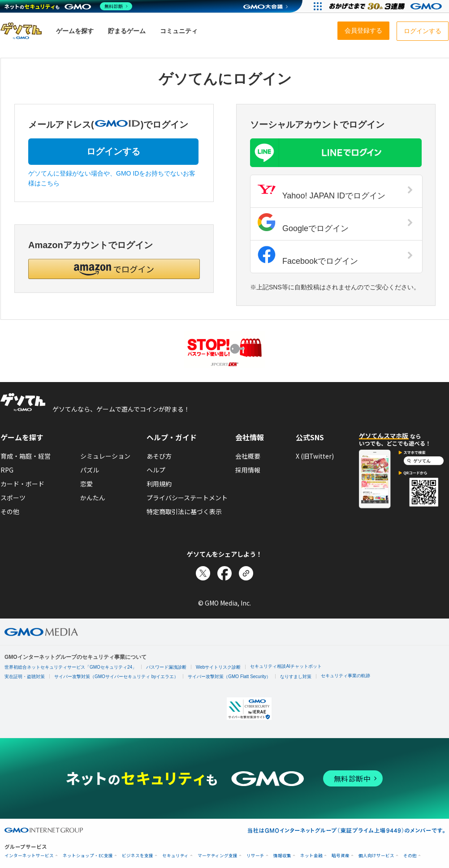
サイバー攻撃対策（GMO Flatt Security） (229, 677)
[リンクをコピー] (246, 573)
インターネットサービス (29, 856)
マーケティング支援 (218, 856)
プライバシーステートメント (187, 498)
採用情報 (248, 470)
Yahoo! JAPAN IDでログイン (335, 190)
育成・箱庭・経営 (26, 456)
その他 (10, 511)
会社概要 (248, 456)
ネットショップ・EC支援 (88, 856)
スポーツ (13, 498)
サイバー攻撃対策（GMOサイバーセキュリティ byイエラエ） (116, 677)
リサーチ (255, 856)
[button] (114, 269)
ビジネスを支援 (138, 856)
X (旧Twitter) (315, 456)
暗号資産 (341, 856)
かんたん (93, 498)
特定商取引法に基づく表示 (184, 511)
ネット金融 (311, 856)
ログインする (113, 151)
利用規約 (159, 484)
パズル (90, 470)
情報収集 (282, 856)
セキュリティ (175, 856)
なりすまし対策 (296, 677)
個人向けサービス (376, 856)
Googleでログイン (335, 223)
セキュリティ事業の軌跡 (345, 676)
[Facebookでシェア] (224, 573)
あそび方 (159, 456)
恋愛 (86, 484)
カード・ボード (22, 484)
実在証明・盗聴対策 (25, 677)
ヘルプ (156, 470)
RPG (7, 470)
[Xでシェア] (203, 573)
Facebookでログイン (335, 256)
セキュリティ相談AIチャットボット (286, 666)
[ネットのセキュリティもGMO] (69, 6)
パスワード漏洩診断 (166, 667)
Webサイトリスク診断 (218, 667)
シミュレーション (105, 456)
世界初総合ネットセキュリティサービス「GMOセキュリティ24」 (71, 667)
